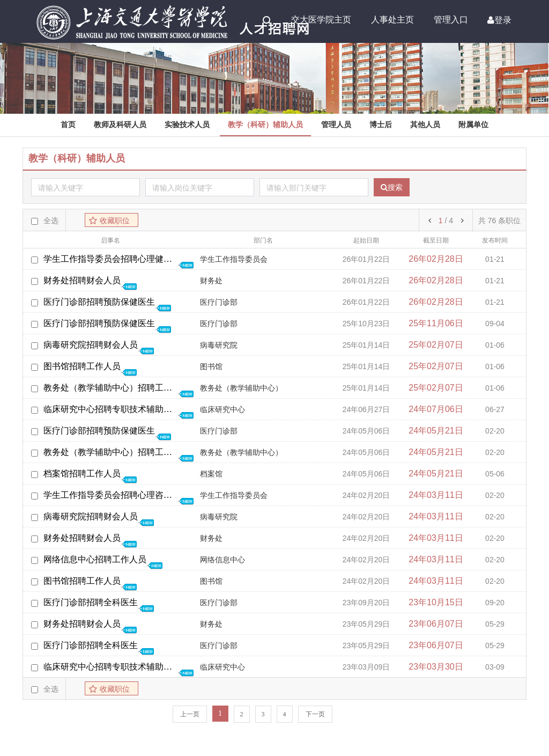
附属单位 (473, 124)
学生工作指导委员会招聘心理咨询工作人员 (110, 495)
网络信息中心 (222, 560)
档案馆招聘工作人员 (82, 474)
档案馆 (211, 474)
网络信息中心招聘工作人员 (95, 559)
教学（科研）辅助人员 (265, 124)
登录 (499, 20)
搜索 (392, 187)
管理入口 (451, 20)
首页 (68, 124)
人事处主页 (392, 20)
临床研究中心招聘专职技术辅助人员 (110, 409)
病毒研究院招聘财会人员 (91, 345)
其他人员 (425, 124)
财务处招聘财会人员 (82, 280)
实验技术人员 (187, 124)
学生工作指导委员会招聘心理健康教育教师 (110, 259)
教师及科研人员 (120, 124)
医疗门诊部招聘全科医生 (91, 602)
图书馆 (211, 367)
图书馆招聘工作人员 (82, 366)
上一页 (190, 714)
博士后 (381, 124)
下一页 (315, 714)
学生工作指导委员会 (234, 259)
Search (267, 20)
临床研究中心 (222, 410)
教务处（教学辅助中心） (241, 388)
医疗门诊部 (219, 302)
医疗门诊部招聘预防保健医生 (99, 302)
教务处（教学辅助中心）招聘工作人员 (110, 388)
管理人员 (336, 124)
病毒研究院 (219, 345)
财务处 (211, 281)
